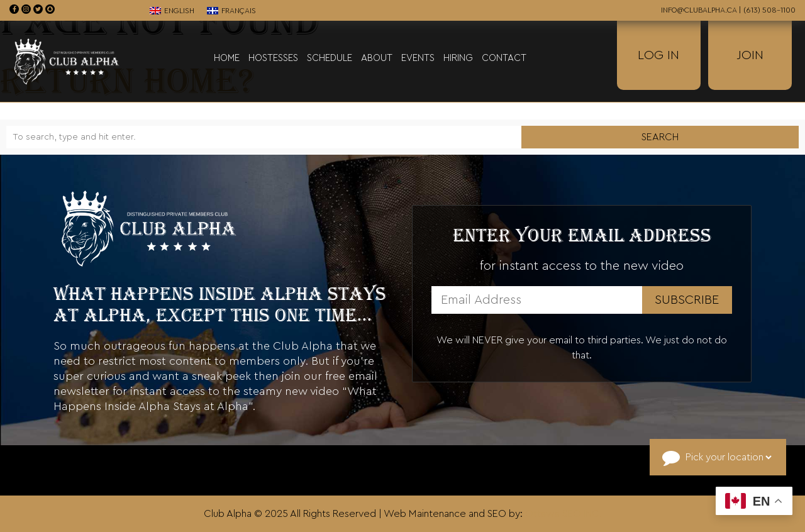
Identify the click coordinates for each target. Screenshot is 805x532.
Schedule (330, 58)
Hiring (458, 58)
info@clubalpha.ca (699, 10)
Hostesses (273, 58)
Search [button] (660, 137)
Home (227, 58)
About (377, 58)
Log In (658, 55)
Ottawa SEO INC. (563, 514)
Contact (504, 58)
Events (418, 58)
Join (750, 55)
